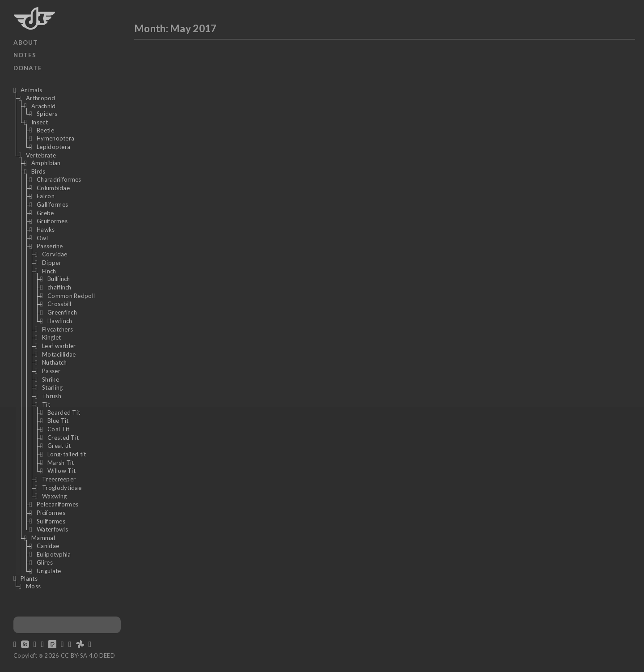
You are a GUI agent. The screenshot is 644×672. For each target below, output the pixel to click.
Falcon (46, 196)
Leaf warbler (59, 346)
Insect (40, 122)
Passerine (50, 246)
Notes (25, 55)
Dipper (52, 263)
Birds (38, 171)
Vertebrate (41, 155)
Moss (33, 586)
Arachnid (43, 106)
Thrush (52, 396)
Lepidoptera (53, 147)
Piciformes (51, 513)
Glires (45, 562)
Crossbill (59, 304)
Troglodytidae (62, 488)
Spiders (47, 114)
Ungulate (49, 571)
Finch (49, 271)
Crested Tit (63, 438)
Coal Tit (58, 429)
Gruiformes (52, 221)
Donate (28, 68)
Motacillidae (59, 354)
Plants (29, 578)
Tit (46, 404)
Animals (31, 90)
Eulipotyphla (54, 554)
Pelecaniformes (57, 504)
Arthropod (41, 98)
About (26, 43)
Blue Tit (58, 421)
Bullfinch (59, 279)
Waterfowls (52, 529)
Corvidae (55, 254)
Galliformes (52, 204)
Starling (52, 387)
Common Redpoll (71, 296)
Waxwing (54, 496)
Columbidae (53, 188)
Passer (51, 371)
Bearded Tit (64, 413)
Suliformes (51, 521)
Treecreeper (59, 479)
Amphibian (46, 163)
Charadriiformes (59, 179)
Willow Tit (61, 471)
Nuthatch (54, 362)
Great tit (59, 446)
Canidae (48, 546)
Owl (42, 238)
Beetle (45, 130)
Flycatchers (57, 329)
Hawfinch (60, 321)
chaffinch (59, 287)
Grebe (45, 213)
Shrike (51, 379)
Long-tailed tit (67, 454)
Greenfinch (62, 312)
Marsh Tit (61, 463)
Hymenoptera (55, 138)
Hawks (46, 230)
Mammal (43, 538)
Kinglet (51, 337)
